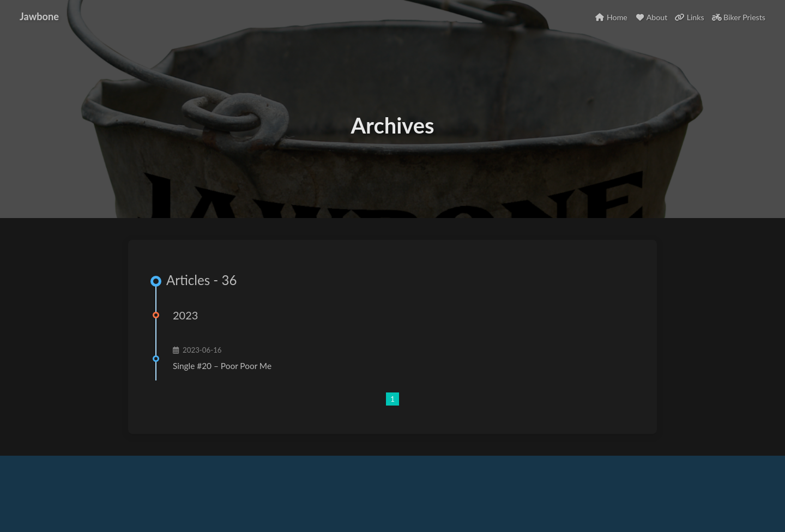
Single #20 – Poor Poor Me (222, 366)
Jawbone (39, 16)
